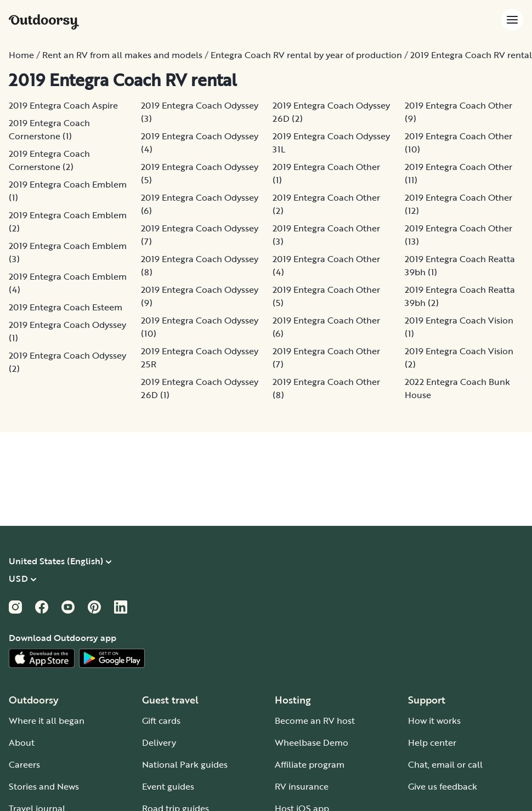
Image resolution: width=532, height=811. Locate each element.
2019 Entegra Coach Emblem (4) (68, 283)
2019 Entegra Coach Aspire (63, 105)
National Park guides (185, 764)
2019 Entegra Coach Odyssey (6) (200, 204)
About (22, 742)
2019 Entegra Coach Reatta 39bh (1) (460, 265)
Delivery (159, 742)
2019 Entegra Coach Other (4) (326, 265)
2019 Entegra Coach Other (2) (326, 204)
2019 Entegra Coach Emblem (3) (68, 252)
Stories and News (44, 786)
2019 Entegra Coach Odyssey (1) (67, 331)
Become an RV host (315, 721)
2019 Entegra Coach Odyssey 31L (331, 143)
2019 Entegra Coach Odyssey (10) (200, 327)
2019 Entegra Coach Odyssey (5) (200, 173)
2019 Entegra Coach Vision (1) (459, 327)
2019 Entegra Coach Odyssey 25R (200, 358)
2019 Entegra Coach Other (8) (326, 388)
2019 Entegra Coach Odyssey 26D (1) (200, 388)
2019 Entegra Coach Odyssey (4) (200, 143)
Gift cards (161, 721)
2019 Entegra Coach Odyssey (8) (200, 265)
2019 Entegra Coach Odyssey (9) (200, 296)
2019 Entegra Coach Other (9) (459, 112)
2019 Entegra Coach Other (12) (459, 204)
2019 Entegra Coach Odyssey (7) (200, 235)
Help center (432, 742)
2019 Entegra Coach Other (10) (459, 143)
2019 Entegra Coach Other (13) (459, 235)
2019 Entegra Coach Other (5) (326, 296)
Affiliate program (310, 764)
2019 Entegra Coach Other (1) (326, 173)
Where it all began (47, 721)
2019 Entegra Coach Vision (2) (459, 358)
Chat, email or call (445, 764)
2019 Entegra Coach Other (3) (326, 235)
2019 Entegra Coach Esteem (66, 307)
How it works (434, 721)
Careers (24, 764)
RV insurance (302, 786)
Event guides (168, 786)
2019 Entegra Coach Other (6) (326, 327)
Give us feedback (443, 786)
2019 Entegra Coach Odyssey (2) (67, 362)
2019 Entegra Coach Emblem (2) (68, 222)
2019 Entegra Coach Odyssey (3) (200, 112)
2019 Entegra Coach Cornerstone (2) (49, 160)
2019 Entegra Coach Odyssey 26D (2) (331, 112)
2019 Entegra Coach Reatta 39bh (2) (460, 296)
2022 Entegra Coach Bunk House (457, 388)
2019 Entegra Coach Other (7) (326, 358)
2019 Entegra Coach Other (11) (459, 173)
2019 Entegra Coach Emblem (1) (68, 191)
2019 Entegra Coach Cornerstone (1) (49, 129)
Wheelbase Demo (312, 742)
